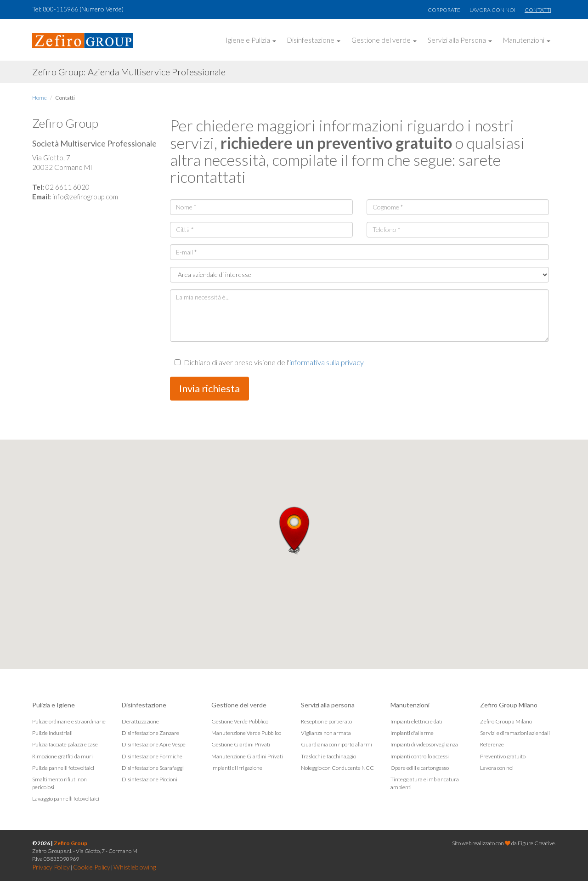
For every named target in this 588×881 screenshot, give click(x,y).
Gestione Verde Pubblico (240, 721)
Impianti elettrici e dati (416, 721)
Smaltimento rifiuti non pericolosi (59, 783)
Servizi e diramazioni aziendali (515, 733)
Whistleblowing (135, 867)
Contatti (538, 10)
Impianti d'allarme (412, 733)
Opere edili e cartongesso (420, 768)
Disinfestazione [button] (314, 40)
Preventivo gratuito (503, 756)
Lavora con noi (492, 10)
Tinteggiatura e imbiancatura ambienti (425, 783)
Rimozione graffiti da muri (62, 756)
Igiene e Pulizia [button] (251, 40)
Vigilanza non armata (326, 733)
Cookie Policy (92, 867)
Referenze (492, 744)
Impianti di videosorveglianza (424, 744)
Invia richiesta (209, 388)
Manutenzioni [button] (527, 40)
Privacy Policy (51, 867)
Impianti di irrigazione (237, 768)
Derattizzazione (140, 721)
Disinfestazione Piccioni (150, 779)
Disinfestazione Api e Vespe (154, 744)
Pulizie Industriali (52, 733)
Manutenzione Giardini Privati (247, 756)
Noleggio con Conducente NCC (337, 768)
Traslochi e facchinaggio (328, 756)
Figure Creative (536, 843)
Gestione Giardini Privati (241, 744)
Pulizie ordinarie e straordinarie (69, 721)
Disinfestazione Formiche (152, 756)
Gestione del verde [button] (384, 40)
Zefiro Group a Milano (506, 721)
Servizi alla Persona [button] (460, 40)
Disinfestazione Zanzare (150, 733)
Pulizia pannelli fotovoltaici (63, 768)
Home (40, 98)
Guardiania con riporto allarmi (336, 744)
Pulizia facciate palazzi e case (65, 744)
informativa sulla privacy (327, 362)
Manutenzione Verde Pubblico (246, 733)
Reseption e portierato (326, 721)
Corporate (444, 10)
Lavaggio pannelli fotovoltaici (66, 799)
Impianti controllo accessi (420, 756)
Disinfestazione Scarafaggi (153, 768)
